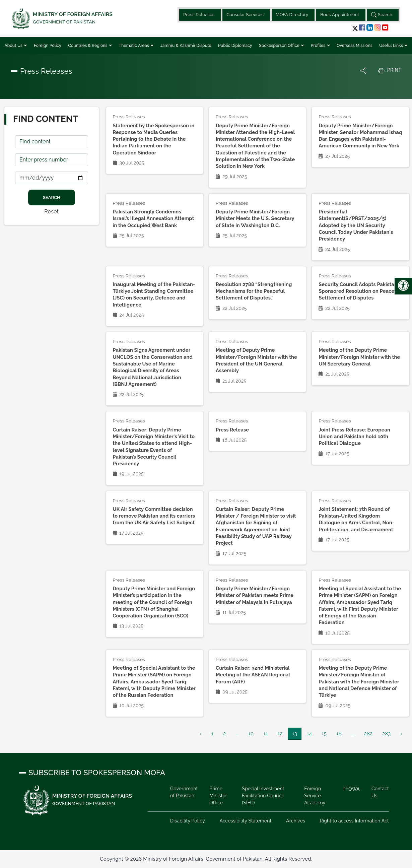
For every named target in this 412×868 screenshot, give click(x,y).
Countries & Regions (88, 46)
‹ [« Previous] (200, 734)
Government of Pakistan (184, 792)
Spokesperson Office (280, 46)
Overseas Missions (354, 46)
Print (390, 70)
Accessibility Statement (245, 821)
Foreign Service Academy (315, 796)
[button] (355, 28)
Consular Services (245, 15)
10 (251, 734)
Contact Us (380, 792)
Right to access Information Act (354, 821)
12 (280, 734)
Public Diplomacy (235, 46)
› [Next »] (401, 734)
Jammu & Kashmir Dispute (186, 46)
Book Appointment (340, 15)
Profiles (319, 46)
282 (368, 734)
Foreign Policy (48, 46)
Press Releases (199, 15)
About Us (14, 46)
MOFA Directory (292, 15)
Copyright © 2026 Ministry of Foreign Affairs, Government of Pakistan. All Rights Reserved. (206, 859)
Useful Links (392, 46)
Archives (296, 821)
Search (382, 15)
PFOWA (351, 789)
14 (309, 734)
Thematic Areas (135, 46)
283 (386, 734)
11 (265, 734)
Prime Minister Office (218, 796)
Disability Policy (188, 821)
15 (324, 734)
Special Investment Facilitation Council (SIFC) (263, 796)
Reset (51, 212)
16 (339, 734)
